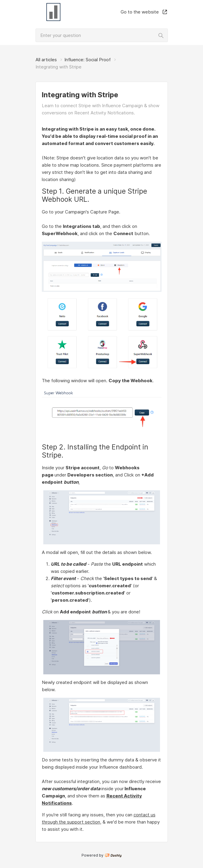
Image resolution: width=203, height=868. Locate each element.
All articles (46, 60)
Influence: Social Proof (88, 60)
